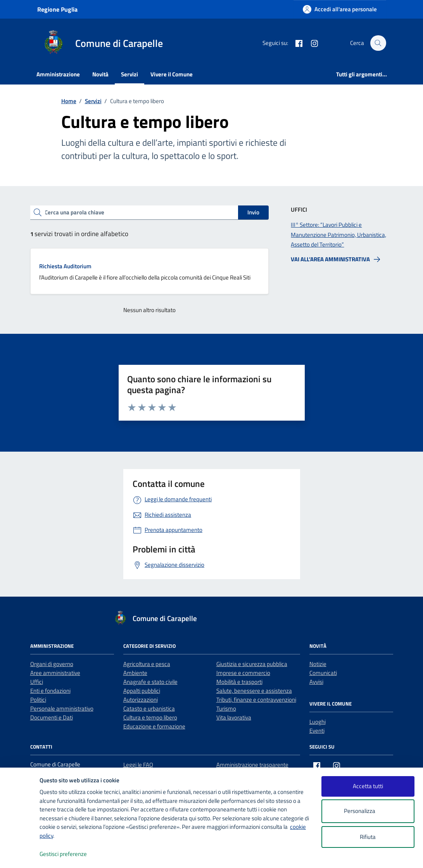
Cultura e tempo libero (150, 717)
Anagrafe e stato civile (150, 682)
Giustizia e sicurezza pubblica (252, 664)
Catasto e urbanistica (149, 708)
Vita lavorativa (234, 717)
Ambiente (135, 673)
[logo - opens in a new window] (20, 854)
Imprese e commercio (243, 673)
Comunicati (323, 673)
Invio (253, 212)
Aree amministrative (55, 673)
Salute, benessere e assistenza (254, 691)
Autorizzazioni (141, 700)
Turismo (226, 708)
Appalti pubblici (142, 691)
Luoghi (318, 722)
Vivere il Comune (172, 74)
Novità (100, 74)
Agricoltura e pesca (147, 664)
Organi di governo (52, 664)
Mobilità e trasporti (239, 682)
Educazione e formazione (154, 726)
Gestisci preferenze (71, 854)
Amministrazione (58, 74)
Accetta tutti (368, 786)
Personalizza (368, 811)
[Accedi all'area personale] (340, 9)
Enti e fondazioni (50, 691)
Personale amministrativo (62, 708)
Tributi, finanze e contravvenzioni (256, 700)
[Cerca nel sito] (378, 43)
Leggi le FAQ (138, 765)
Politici (38, 700)
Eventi (317, 731)
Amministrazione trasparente (252, 765)
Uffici (37, 682)
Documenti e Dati (52, 717)
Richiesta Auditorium (65, 266)
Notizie (318, 664)
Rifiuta (368, 837)
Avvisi (316, 682)
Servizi (129, 74)
